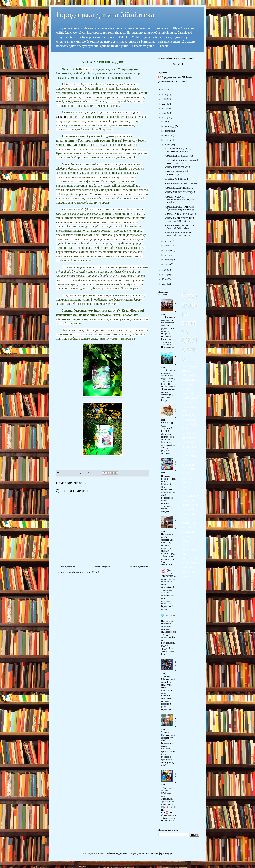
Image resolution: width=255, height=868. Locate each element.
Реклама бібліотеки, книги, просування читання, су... (178, 150)
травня (168, 246)
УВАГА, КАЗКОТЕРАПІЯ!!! (178, 167)
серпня (168, 140)
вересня (169, 135)
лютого (168, 260)
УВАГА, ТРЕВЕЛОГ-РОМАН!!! (180, 214)
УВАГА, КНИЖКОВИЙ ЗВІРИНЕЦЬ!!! (176, 173)
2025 (165, 99)
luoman (147, 853)
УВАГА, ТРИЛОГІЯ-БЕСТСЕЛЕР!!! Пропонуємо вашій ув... (179, 200)
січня (167, 264)
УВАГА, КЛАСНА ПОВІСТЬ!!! (180, 188)
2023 (165, 108)
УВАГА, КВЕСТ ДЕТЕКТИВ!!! (180, 156)
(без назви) (170, 572)
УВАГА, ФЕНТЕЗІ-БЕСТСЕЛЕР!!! (181, 183)
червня (168, 241)
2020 (165, 270)
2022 (165, 113)
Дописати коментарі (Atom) (85, 572)
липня (168, 145)
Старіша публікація (138, 567)
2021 (165, 118)
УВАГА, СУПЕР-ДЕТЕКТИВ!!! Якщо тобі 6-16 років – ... (180, 227)
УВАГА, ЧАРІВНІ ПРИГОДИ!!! (180, 192)
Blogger (169, 853)
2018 (165, 279)
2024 (165, 104)
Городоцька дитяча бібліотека (105, 15)
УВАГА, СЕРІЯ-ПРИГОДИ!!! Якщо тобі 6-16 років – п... (179, 234)
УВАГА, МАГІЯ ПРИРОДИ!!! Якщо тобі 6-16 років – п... (179, 220)
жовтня (168, 131)
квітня (168, 250)
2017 (165, 284)
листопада (170, 126)
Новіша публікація (66, 567)
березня (169, 255)
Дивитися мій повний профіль (173, 82)
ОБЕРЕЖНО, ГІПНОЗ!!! (176, 179)
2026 (165, 95)
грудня (168, 122)
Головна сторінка (102, 567)
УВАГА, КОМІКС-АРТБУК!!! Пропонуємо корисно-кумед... (180, 208)
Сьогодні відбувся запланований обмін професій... (181, 162)
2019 (165, 275)
